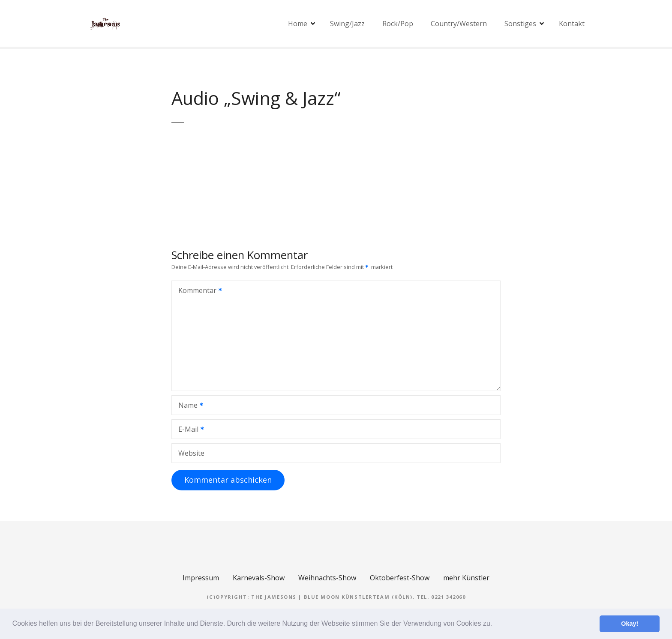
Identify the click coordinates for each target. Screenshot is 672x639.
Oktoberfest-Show (400, 578)
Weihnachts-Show (327, 578)
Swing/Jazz (347, 24)
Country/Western (459, 24)
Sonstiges (520, 24)
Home (298, 24)
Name (188, 406)
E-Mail (188, 430)
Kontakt (572, 24)
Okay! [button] (630, 624)
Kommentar (197, 291)
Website (191, 453)
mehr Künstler (466, 578)
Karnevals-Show (259, 578)
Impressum (201, 578)
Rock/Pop (398, 24)
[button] (495, 624)
